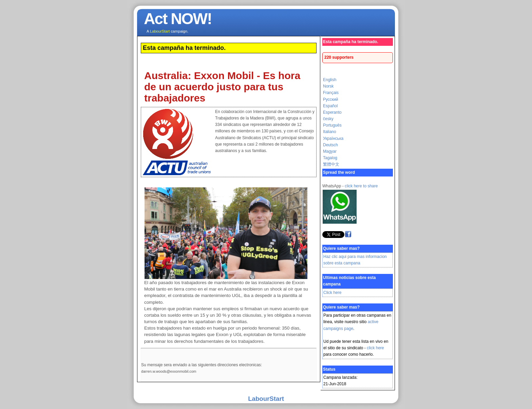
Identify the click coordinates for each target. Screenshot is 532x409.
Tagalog (330, 158)
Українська (333, 138)
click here (375, 348)
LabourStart (266, 399)
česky (328, 119)
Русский (331, 99)
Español (330, 106)
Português (332, 125)
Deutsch (330, 145)
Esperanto (332, 112)
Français (331, 93)
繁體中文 (331, 164)
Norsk (328, 86)
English (330, 80)
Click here (332, 293)
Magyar (330, 151)
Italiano (330, 132)
